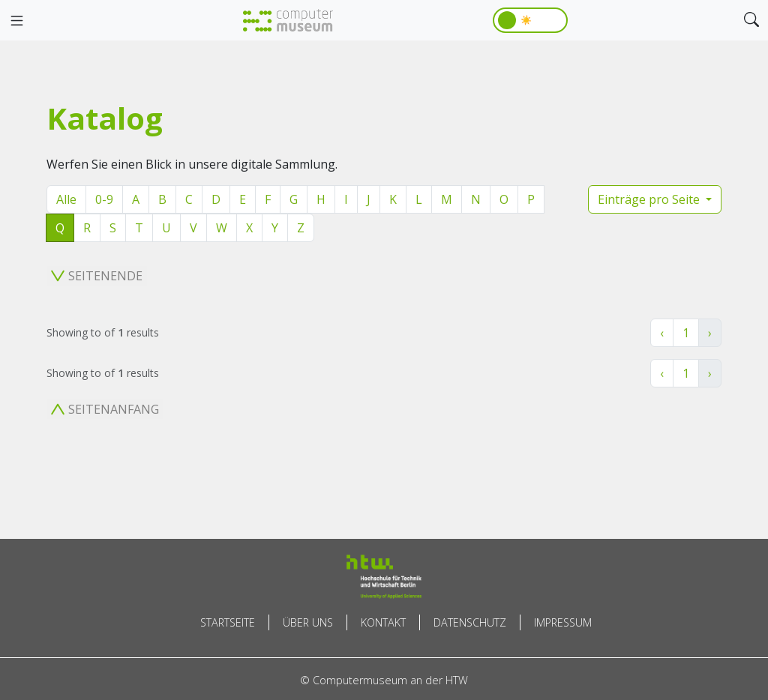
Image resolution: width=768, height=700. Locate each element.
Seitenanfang (105, 409)
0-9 (104, 199)
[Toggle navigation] (16, 21)
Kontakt (383, 622)
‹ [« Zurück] (662, 333)
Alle (66, 199)
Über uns (308, 622)
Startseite (228, 622)
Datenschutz (470, 622)
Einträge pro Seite (650, 199)
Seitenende (97, 276)
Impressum (563, 622)
